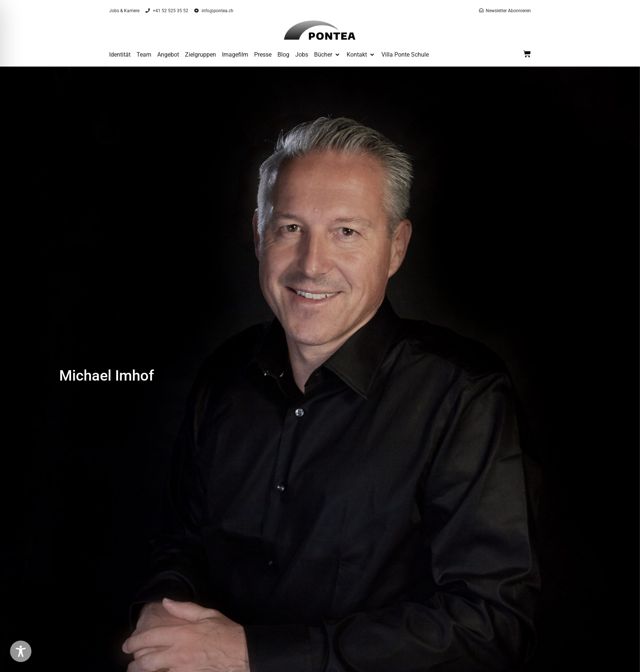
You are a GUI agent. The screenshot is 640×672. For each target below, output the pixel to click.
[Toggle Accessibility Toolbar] (21, 651)
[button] (327, 55)
